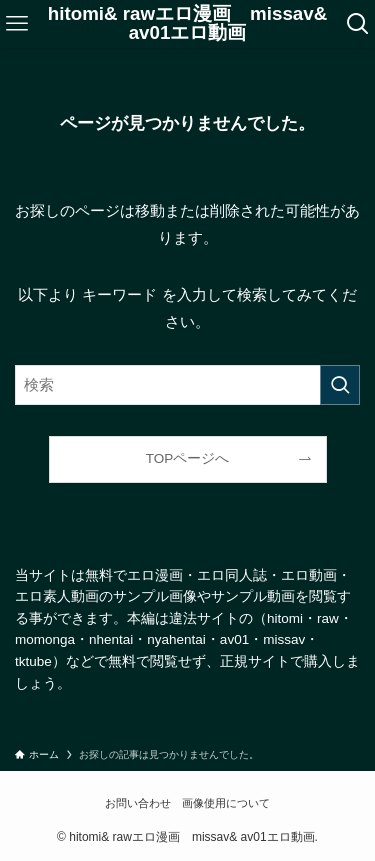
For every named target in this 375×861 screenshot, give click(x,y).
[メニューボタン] (17, 24)
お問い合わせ (138, 803)
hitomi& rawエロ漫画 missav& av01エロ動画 (187, 24)
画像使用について (226, 803)
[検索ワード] (187, 385)
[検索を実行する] (340, 385)
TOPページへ (188, 458)
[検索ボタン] (357, 24)
